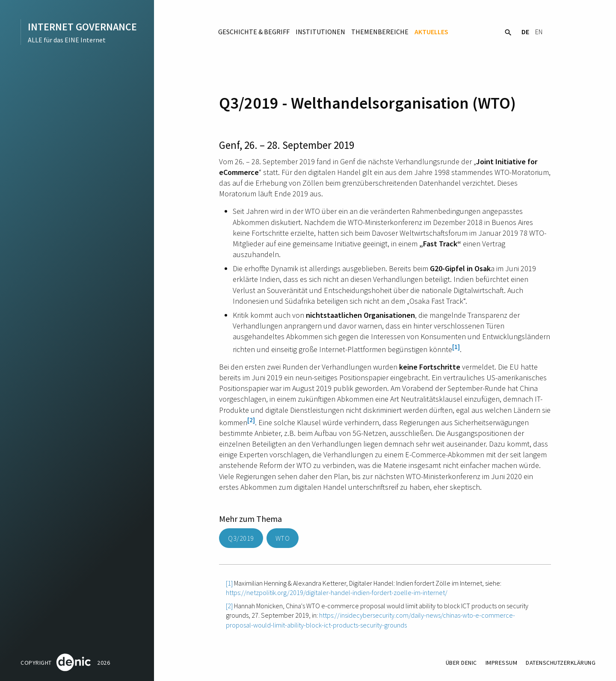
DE (525, 32)
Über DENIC (461, 663)
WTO (283, 538)
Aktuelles (431, 32)
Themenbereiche (380, 32)
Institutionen (320, 32)
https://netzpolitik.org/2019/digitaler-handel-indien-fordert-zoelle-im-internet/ (337, 592)
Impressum (502, 663)
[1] (456, 347)
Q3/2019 (241, 538)
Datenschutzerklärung (561, 663)
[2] (251, 420)
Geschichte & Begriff (254, 32)
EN (539, 32)
